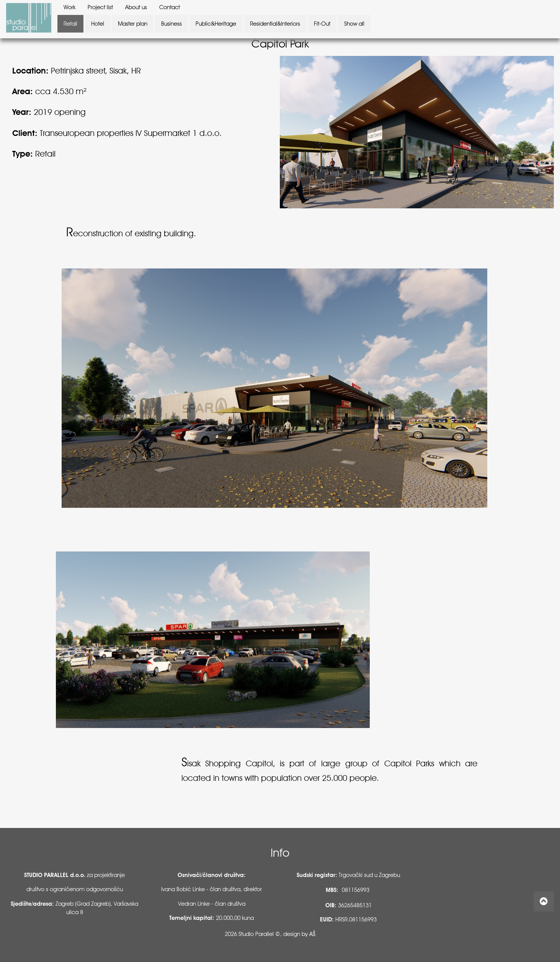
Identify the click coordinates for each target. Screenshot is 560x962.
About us (136, 7)
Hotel (98, 24)
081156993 (356, 890)
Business (171, 24)
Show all (354, 24)
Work (69, 7)
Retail (70, 24)
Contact (170, 7)
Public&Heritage (216, 24)
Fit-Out (322, 24)
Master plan (133, 24)
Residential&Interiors (275, 24)
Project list (100, 7)
